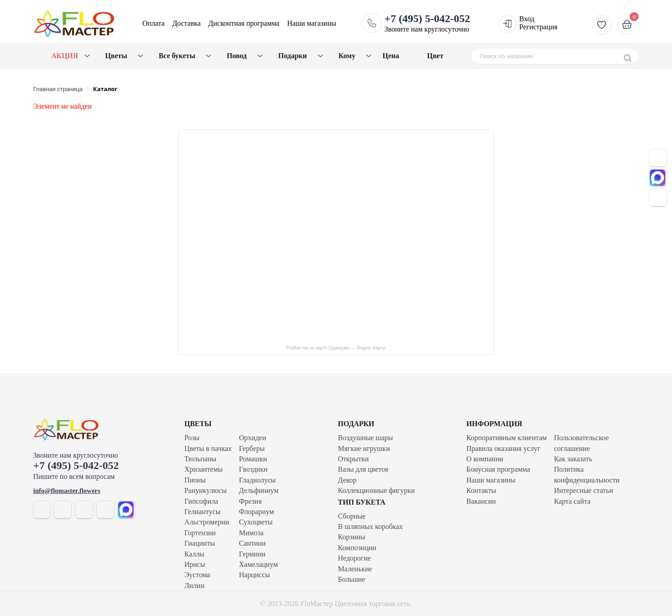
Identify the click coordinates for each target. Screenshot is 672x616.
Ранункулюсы (206, 490)
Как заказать (573, 459)
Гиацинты (200, 543)
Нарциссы (255, 575)
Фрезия (250, 501)
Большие (352, 579)
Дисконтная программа (244, 23)
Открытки (353, 459)
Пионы (195, 480)
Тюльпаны (201, 459)
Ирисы (195, 564)
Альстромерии (207, 522)
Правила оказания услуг (503, 448)
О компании (485, 459)
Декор (347, 480)
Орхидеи (253, 438)
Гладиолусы (257, 480)
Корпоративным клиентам (506, 438)
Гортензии (200, 533)
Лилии (195, 586)
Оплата (154, 23)
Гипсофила (202, 501)
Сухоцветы (256, 522)
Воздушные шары (366, 438)
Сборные (352, 516)
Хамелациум (259, 564)
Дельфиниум (259, 490)
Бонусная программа (498, 469)
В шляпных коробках (371, 526)
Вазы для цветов (363, 469)
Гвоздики (253, 469)
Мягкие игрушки (364, 448)
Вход (527, 19)
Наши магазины (312, 23)
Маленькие (355, 569)
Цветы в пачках (208, 448)
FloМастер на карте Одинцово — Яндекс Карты (336, 348)
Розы (192, 438)
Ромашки (253, 459)
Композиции (357, 548)
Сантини (253, 543)
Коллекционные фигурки (376, 490)
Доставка (187, 23)
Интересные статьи (583, 490)
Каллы (195, 554)
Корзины (352, 537)
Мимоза (251, 533)
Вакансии (481, 501)
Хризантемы (204, 469)
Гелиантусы (203, 512)
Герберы (252, 448)
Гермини (253, 554)
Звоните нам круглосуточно (427, 23)
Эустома (197, 575)
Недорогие (355, 558)
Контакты (481, 490)
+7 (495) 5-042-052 (76, 465)
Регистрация (539, 27)
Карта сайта (572, 501)
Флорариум (257, 512)
